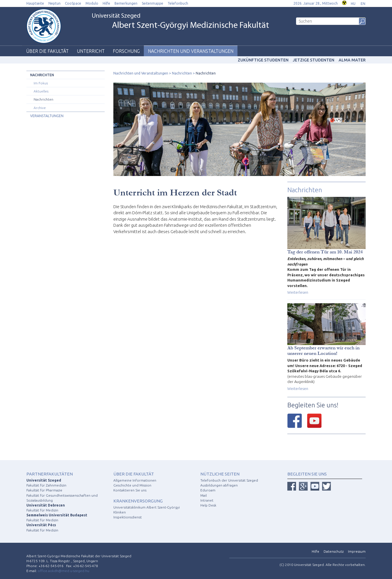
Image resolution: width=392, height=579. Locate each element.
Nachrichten (42, 75)
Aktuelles (41, 91)
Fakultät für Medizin (42, 510)
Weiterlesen (298, 292)
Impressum (357, 551)
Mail (204, 495)
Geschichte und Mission (132, 485)
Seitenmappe (153, 3)
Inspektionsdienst (128, 517)
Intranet (207, 500)
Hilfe (106, 3)
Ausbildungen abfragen (219, 485)
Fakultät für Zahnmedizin (46, 485)
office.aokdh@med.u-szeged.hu (63, 571)
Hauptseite (35, 3)
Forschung (126, 51)
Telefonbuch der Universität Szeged (229, 480)
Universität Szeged (180, 22)
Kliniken (120, 512)
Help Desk (208, 505)
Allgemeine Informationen (135, 480)
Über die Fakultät (47, 51)
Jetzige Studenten (314, 60)
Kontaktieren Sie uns (130, 490)
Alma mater (352, 60)
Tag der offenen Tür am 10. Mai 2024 (325, 252)
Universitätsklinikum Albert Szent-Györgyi (147, 507)
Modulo (92, 3)
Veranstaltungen (47, 116)
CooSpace (73, 3)
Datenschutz (334, 551)
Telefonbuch (178, 3)
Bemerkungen (126, 3)
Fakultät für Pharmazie (44, 490)
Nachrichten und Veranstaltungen (191, 51)
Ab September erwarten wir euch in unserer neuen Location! (323, 351)
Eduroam (208, 490)
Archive (40, 108)
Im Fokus (41, 83)
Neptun (55, 3)
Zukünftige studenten (263, 60)
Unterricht (91, 51)
